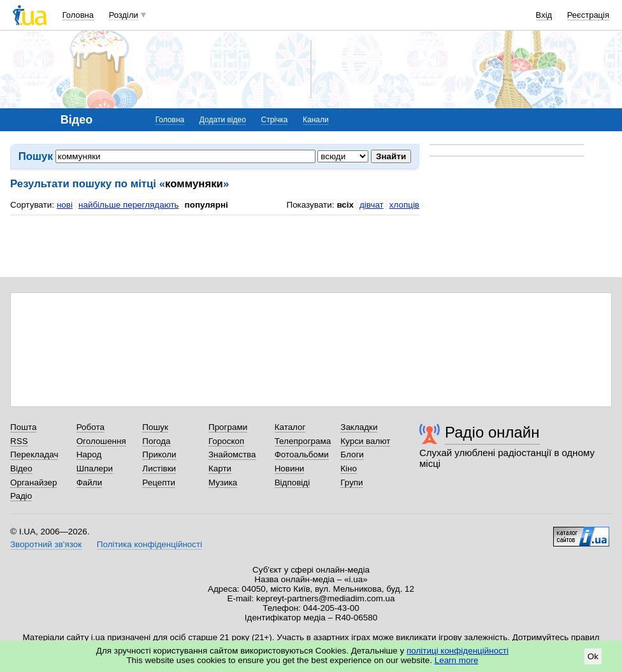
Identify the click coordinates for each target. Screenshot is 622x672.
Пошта (23, 427)
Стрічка (274, 120)
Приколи (159, 454)
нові (65, 205)
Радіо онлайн (492, 432)
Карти (220, 468)
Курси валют (365, 441)
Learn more (457, 660)
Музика (223, 483)
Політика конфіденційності (149, 544)
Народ (89, 454)
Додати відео (223, 120)
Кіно (349, 468)
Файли (90, 483)
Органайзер (33, 483)
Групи (351, 483)
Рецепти (159, 483)
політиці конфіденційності (458, 651)
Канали (316, 120)
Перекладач (34, 454)
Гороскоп (226, 441)
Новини (290, 468)
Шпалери (95, 468)
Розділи (124, 15)
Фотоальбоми (302, 454)
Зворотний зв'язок (46, 544)
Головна (78, 15)
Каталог (290, 427)
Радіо (21, 496)
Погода (156, 441)
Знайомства (232, 454)
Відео (21, 468)
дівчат (372, 205)
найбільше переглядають (129, 205)
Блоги (352, 454)
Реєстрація (588, 15)
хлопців (404, 205)
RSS (19, 441)
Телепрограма (303, 441)
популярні (206, 205)
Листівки (159, 468)
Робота (90, 427)
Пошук (155, 427)
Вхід (544, 15)
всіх (345, 205)
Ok (593, 656)
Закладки (359, 427)
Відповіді (293, 483)
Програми (228, 427)
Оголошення (101, 441)
